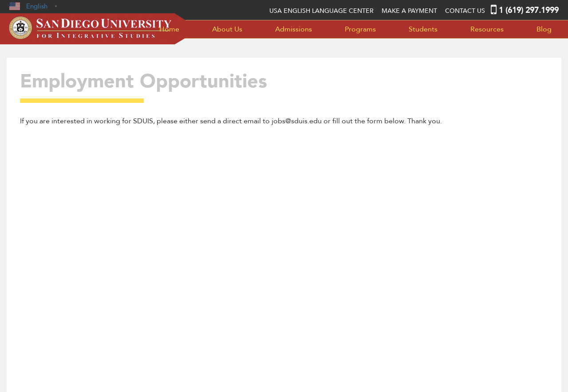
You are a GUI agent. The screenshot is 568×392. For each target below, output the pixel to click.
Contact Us (465, 11)
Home (169, 29)
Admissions (294, 29)
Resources (487, 29)
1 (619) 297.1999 (529, 10)
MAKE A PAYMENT (409, 11)
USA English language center (321, 11)
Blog (544, 29)
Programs (360, 29)
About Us (227, 29)
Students (423, 29)
